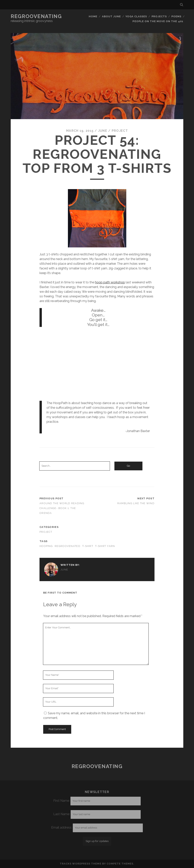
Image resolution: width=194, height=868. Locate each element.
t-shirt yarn (105, 546)
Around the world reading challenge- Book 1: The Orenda (62, 508)
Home (93, 16)
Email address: (62, 827)
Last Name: (62, 814)
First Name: (61, 801)
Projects (159, 16)
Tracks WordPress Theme (81, 864)
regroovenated (68, 546)
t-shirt (88, 546)
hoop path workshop (110, 282)
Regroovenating (36, 16)
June (103, 131)
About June (111, 16)
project (120, 131)
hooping (46, 546)
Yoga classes (136, 16)
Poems (176, 16)
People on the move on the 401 (158, 21)
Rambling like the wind (136, 503)
